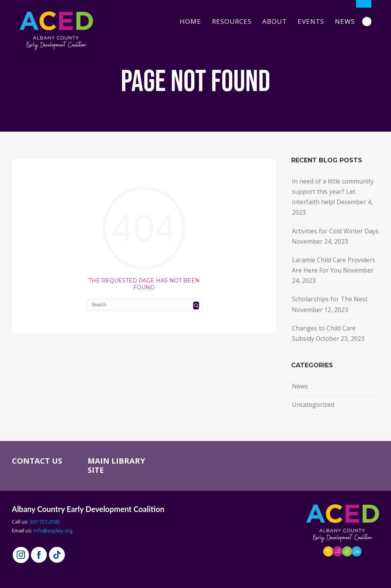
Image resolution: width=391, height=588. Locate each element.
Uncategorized (313, 405)
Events (311, 21)
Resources (232, 21)
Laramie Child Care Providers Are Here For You (334, 265)
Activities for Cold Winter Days (335, 231)
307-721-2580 (45, 522)
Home (191, 21)
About (275, 21)
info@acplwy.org (53, 530)
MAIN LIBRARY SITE (116, 465)
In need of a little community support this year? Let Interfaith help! (333, 192)
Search (367, 21)
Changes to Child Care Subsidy (324, 333)
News (345, 21)
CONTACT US (37, 461)
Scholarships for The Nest (330, 299)
